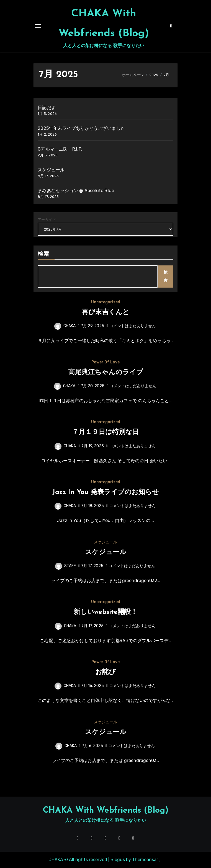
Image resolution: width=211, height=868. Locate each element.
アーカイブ (47, 220)
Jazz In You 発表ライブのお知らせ (106, 492)
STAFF (65, 566)
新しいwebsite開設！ (105, 612)
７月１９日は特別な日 (105, 432)
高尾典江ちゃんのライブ (106, 373)
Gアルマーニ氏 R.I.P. (60, 149)
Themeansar (145, 860)
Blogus (118, 860)
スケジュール (51, 170)
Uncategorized (106, 302)
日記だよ (47, 108)
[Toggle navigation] (38, 26)
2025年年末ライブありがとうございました (81, 128)
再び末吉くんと (105, 312)
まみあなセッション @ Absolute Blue (76, 191)
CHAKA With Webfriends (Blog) (106, 811)
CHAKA (65, 326)
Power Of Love (105, 362)
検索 (43, 254)
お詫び (105, 672)
